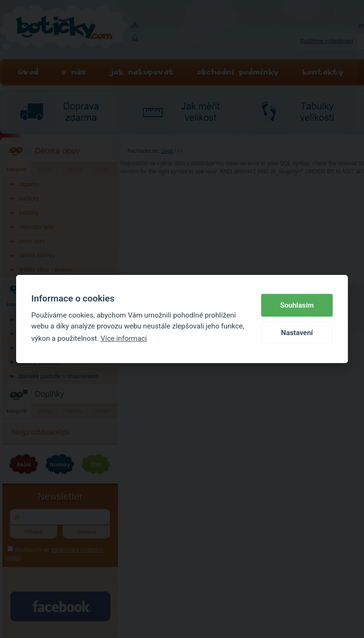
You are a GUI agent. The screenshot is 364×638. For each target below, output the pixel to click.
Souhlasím (297, 305)
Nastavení (297, 333)
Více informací (124, 338)
